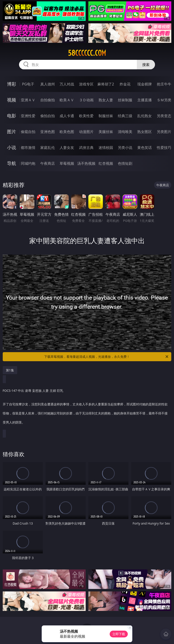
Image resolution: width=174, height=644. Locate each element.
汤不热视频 (86, 163)
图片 (12, 132)
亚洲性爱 (28, 116)
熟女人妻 (106, 100)
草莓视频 (67, 163)
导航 (12, 163)
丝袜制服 (125, 100)
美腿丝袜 (106, 132)
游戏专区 (86, 84)
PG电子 (28, 84)
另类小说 (125, 148)
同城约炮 (28, 163)
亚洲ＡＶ (28, 100)
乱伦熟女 (145, 116)
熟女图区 (145, 132)
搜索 (146, 65)
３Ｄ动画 (86, 100)
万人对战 (67, 84)
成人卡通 (67, 116)
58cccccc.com (87, 53)
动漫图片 (86, 132)
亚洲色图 (48, 132)
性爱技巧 (164, 148)
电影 (12, 116)
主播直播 (145, 100)
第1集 (10, 370)
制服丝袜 (106, 116)
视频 (12, 100)
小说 (12, 147)
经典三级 (125, 116)
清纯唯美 (125, 132)
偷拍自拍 (48, 116)
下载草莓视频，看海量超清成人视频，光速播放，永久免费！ (107, 357)
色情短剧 (125, 163)
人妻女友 (67, 148)
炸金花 (125, 84)
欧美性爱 (86, 116)
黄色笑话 (145, 148)
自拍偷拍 (48, 100)
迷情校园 (106, 148)
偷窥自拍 (28, 132)
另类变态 (164, 116)
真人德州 (48, 84)
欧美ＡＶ (67, 100)
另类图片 (164, 132)
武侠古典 (86, 148)
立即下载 (119, 634)
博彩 (12, 84)
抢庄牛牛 (164, 84)
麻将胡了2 (106, 84)
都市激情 (28, 148)
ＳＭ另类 (164, 100)
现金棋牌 (145, 84)
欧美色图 (67, 132)
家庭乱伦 (48, 148)
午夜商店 (48, 163)
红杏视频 (106, 163)
